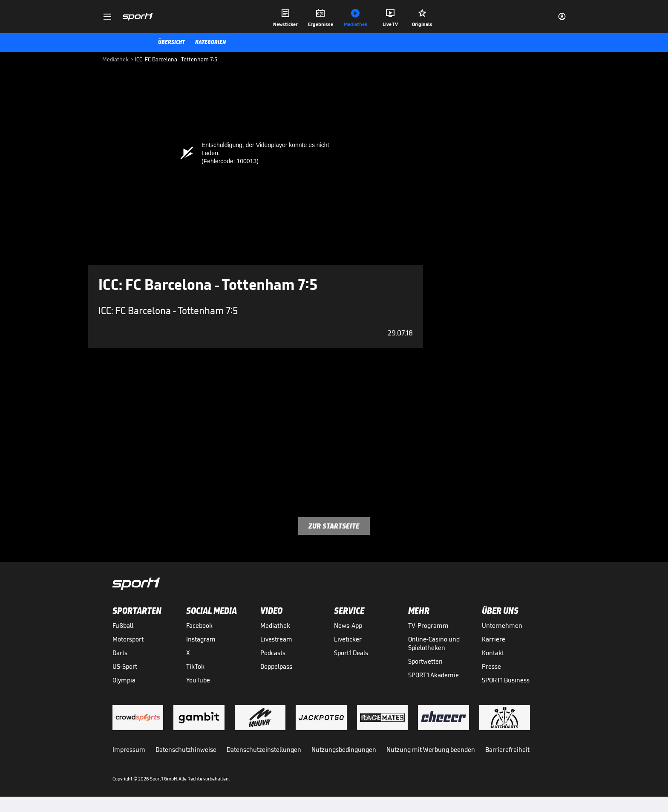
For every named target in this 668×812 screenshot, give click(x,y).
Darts (120, 653)
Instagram (201, 639)
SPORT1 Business (506, 680)
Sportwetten (425, 661)
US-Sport (125, 666)
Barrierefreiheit (507, 750)
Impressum (129, 750)
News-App (348, 626)
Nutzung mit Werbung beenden (431, 750)
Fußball (123, 626)
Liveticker (348, 639)
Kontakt (493, 653)
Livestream (276, 639)
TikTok (195, 666)
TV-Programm (428, 626)
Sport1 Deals (351, 653)
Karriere (494, 639)
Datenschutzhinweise (186, 750)
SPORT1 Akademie (433, 675)
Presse (491, 666)
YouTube (198, 680)
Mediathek (275, 626)
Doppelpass (276, 666)
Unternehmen (502, 626)
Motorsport (128, 639)
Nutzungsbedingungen (344, 750)
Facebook (199, 626)
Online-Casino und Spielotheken (434, 643)
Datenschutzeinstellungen (264, 750)
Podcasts (273, 653)
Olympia (124, 680)
